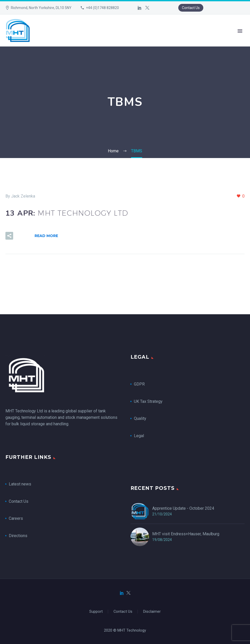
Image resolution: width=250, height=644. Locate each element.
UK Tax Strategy (149, 401)
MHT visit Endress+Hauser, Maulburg (186, 534)
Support (96, 612)
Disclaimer (152, 612)
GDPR (139, 384)
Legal (139, 436)
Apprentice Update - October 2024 (183, 508)
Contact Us (191, 8)
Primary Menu (240, 31)
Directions (18, 536)
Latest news (20, 484)
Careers (16, 518)
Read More (46, 236)
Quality (140, 418)
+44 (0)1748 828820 (102, 8)
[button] (9, 236)
